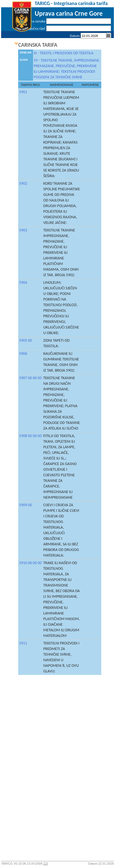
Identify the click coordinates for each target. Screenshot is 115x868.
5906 (23, 354)
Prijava (106, 43)
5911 (23, 643)
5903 (23, 230)
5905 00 (25, 340)
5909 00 (25, 505)
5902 (23, 183)
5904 (23, 282)
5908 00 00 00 (30, 436)
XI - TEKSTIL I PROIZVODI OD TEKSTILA (64, 53)
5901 (23, 92)
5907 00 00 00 (30, 378)
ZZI (46, 864)
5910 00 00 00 (30, 563)
